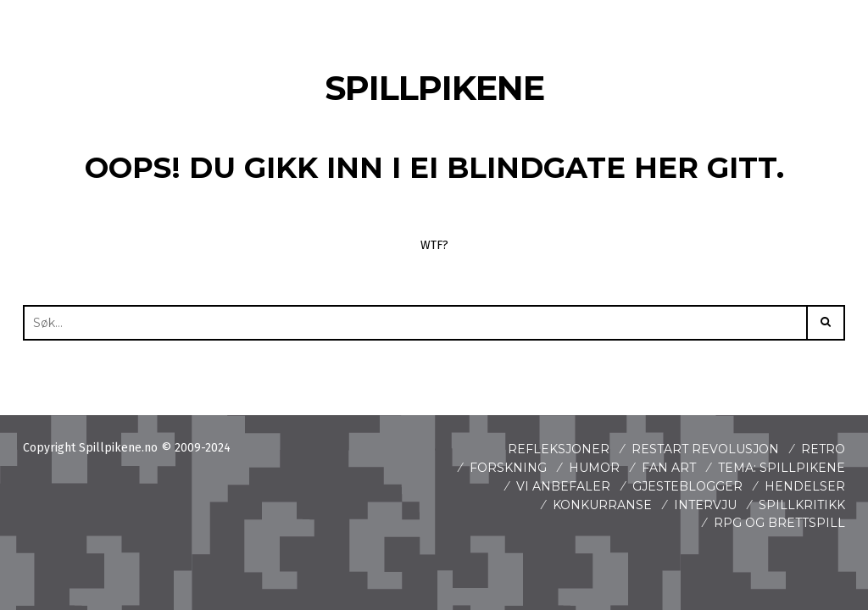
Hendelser (805, 486)
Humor (594, 468)
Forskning (508, 468)
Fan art (669, 468)
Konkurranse (602, 505)
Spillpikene (434, 88)
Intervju (705, 505)
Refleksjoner (559, 449)
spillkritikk (802, 505)
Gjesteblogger (687, 486)
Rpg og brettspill (779, 523)
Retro (823, 449)
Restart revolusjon (705, 449)
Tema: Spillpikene (782, 468)
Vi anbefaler (563, 486)
